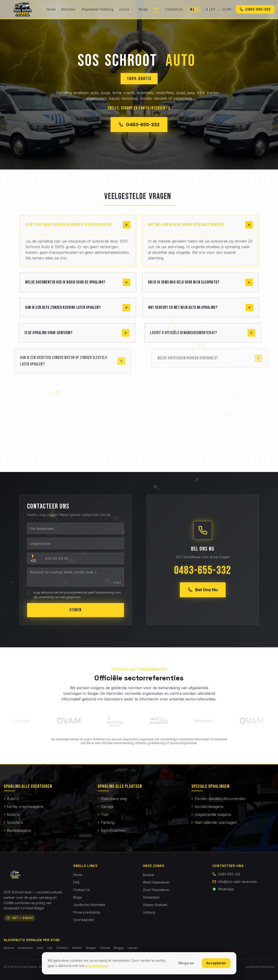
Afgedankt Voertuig (97, 9)
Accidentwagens (208, 807)
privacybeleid (96, 966)
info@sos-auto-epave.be (235, 882)
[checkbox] (29, 593)
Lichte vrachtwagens (24, 807)
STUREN (75, 610)
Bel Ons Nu (203, 591)
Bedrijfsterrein (112, 831)
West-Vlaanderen (156, 882)
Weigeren (186, 963)
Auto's (11, 799)
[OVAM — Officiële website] (71, 721)
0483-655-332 (255, 9)
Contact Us (174, 9)
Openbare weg (112, 799)
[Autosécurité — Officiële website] (161, 721)
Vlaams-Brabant (155, 905)
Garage (106, 807)
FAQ (156, 9)
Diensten (69, 9)
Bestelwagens (17, 831)
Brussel (148, 875)
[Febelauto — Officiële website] (23, 721)
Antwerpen (151, 897)
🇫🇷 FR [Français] (211, 9)
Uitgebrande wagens (211, 815)
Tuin (103, 815)
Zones (126, 9)
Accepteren (216, 963)
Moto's (11, 815)
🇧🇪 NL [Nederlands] (195, 9)
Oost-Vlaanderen (156, 890)
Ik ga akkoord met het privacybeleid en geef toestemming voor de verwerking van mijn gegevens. (77, 595)
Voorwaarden (84, 920)
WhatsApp (223, 889)
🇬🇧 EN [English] (227, 9)
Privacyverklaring (87, 912)
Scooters (13, 823)
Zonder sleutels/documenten (218, 799)
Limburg (149, 912)
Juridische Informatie (89, 905)
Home (51, 9)
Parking (106, 823)
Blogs (143, 9)
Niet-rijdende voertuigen (214, 823)
